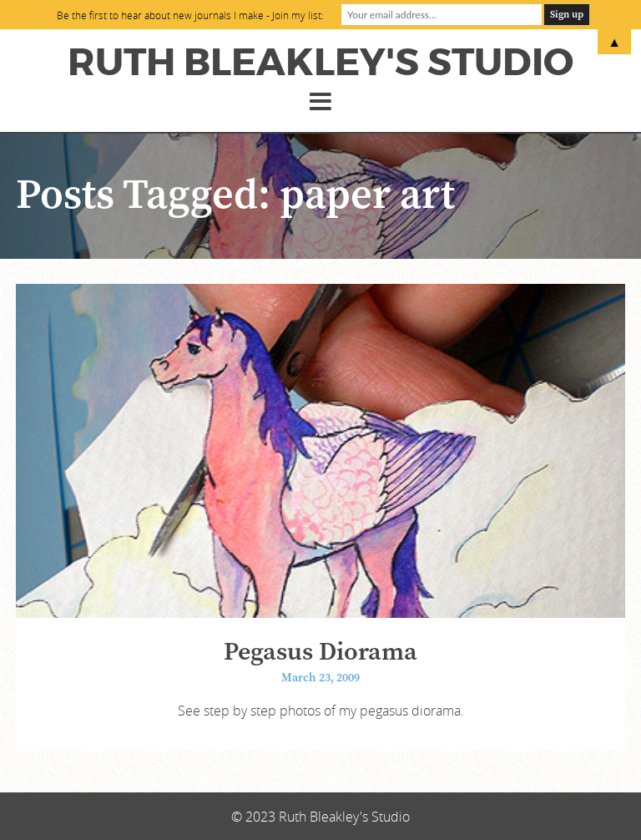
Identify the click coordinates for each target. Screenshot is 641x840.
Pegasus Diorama (320, 652)
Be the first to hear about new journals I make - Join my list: (190, 15)
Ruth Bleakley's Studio (320, 63)
